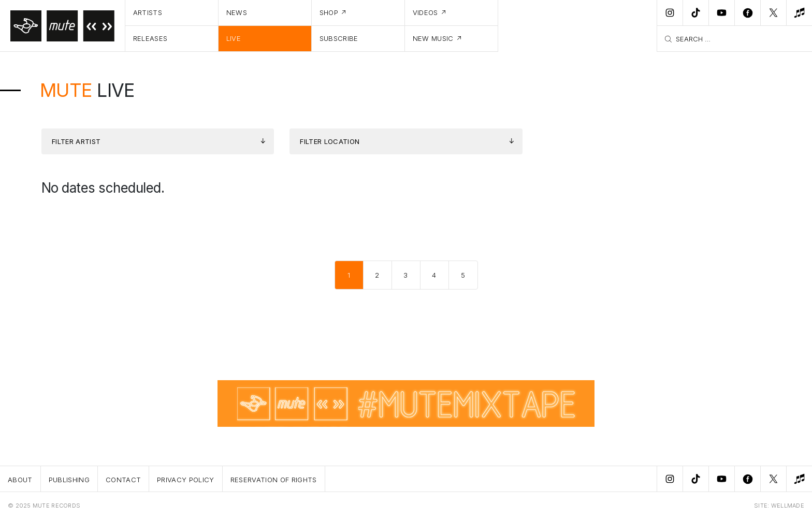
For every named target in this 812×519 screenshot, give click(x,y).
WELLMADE (788, 506)
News (237, 12)
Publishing (69, 480)
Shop (329, 12)
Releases (150, 38)
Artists (148, 12)
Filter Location (330, 141)
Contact (123, 480)
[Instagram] (670, 13)
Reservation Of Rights (274, 480)
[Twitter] (773, 13)
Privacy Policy (186, 480)
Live (234, 38)
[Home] (63, 26)
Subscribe (339, 38)
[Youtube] (721, 13)
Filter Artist (76, 141)
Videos (425, 12)
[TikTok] (695, 13)
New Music (433, 38)
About (20, 480)
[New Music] (799, 13)
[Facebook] (747, 13)
